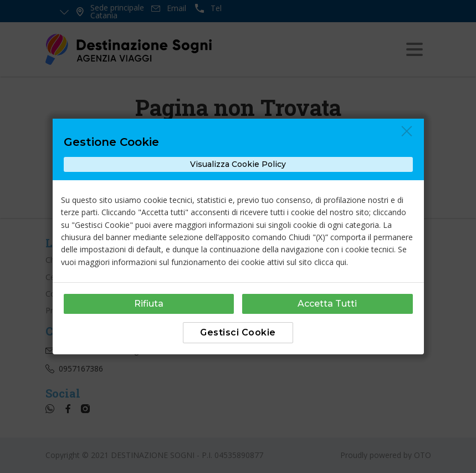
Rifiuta (149, 304)
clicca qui (330, 262)
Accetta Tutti (327, 304)
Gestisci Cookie (238, 332)
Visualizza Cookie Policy (238, 164)
